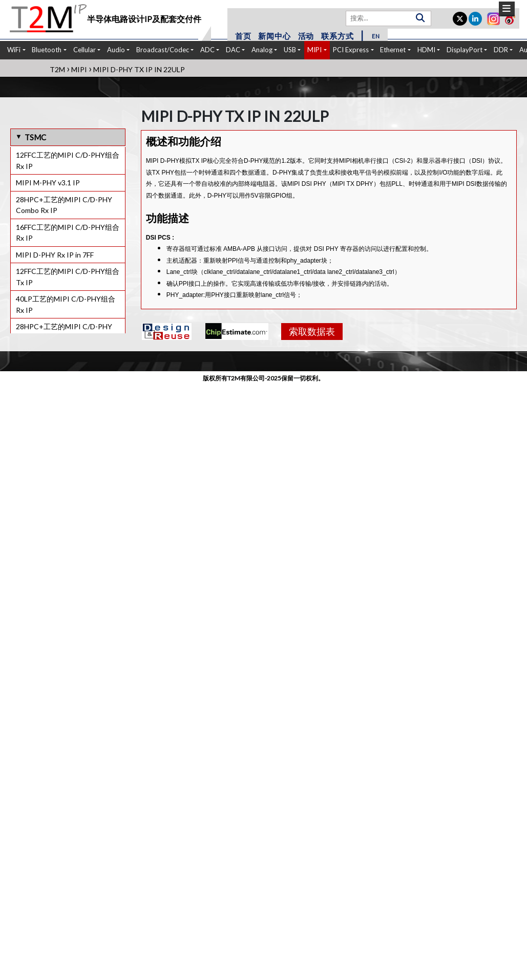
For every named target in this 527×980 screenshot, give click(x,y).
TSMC (35, 137)
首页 (243, 36)
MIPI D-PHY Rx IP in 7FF (55, 255)
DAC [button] (233, 50)
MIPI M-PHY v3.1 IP (48, 183)
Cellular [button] (85, 50)
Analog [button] (262, 50)
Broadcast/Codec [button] (163, 50)
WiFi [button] (14, 50)
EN (376, 36)
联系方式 (337, 36)
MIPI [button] (314, 50)
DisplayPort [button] (465, 50)
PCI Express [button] (351, 50)
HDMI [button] (426, 50)
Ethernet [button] (393, 50)
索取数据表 (312, 331)
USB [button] (290, 50)
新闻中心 (274, 36)
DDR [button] (501, 50)
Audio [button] (116, 50)
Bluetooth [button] (47, 50)
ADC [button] (207, 50)
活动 (306, 36)
